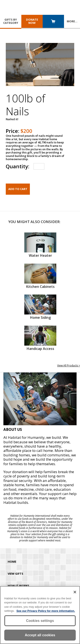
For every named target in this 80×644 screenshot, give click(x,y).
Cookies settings (40, 621)
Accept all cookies (40, 635)
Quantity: (17, 166)
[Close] (75, 592)
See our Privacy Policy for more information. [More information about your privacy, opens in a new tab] (46, 611)
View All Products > (69, 365)
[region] (40, 615)
